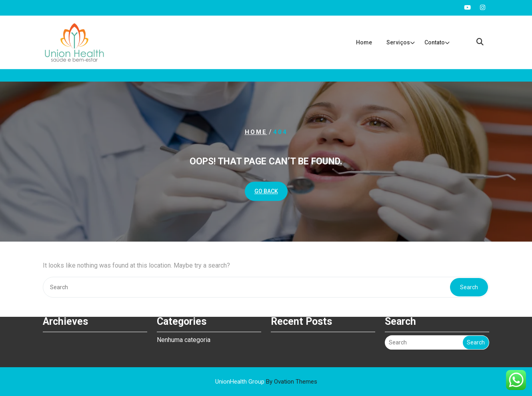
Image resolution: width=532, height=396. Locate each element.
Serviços (398, 42)
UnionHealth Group (266, 382)
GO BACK (266, 191)
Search (469, 287)
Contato (435, 42)
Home (364, 42)
